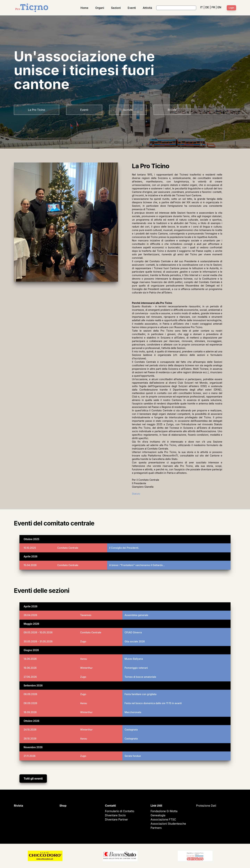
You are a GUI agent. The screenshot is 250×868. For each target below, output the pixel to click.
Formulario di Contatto (120, 811)
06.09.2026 (30, 694)
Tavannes (86, 615)
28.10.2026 (30, 739)
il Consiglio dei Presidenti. (124, 548)
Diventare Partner (116, 819)
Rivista (172, 110)
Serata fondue (133, 756)
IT (201, 7)
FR (213, 7)
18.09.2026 (30, 712)
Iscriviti (128, 110)
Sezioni (116, 8)
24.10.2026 (30, 730)
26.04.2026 (30, 615)
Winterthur (86, 668)
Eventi (132, 8)
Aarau (84, 659)
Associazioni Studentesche (168, 824)
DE (207, 7)
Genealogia (158, 815)
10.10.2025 (30, 548)
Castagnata (131, 730)
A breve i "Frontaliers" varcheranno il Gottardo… (137, 565)
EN (219, 7)
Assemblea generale (136, 615)
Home (84, 8)
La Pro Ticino (37, 110)
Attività (147, 8)
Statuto (136, 494)
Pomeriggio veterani (136, 668)
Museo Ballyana (134, 659)
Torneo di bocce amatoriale (140, 677)
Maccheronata (133, 712)
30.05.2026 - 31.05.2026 (38, 641)
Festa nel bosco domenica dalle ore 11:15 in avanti (153, 703)
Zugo (83, 641)
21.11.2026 (30, 756)
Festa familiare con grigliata (140, 694)
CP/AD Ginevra (133, 632)
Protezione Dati (206, 806)
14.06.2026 (30, 659)
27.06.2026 (30, 677)
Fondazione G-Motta (164, 811)
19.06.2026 (30, 668)
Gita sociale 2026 (135, 641)
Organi (100, 8)
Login (231, 8)
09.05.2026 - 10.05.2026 (38, 632)
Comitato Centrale (68, 548)
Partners (156, 828)
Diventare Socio (115, 815)
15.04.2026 (30, 565)
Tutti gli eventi (33, 779)
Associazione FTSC (163, 819)
